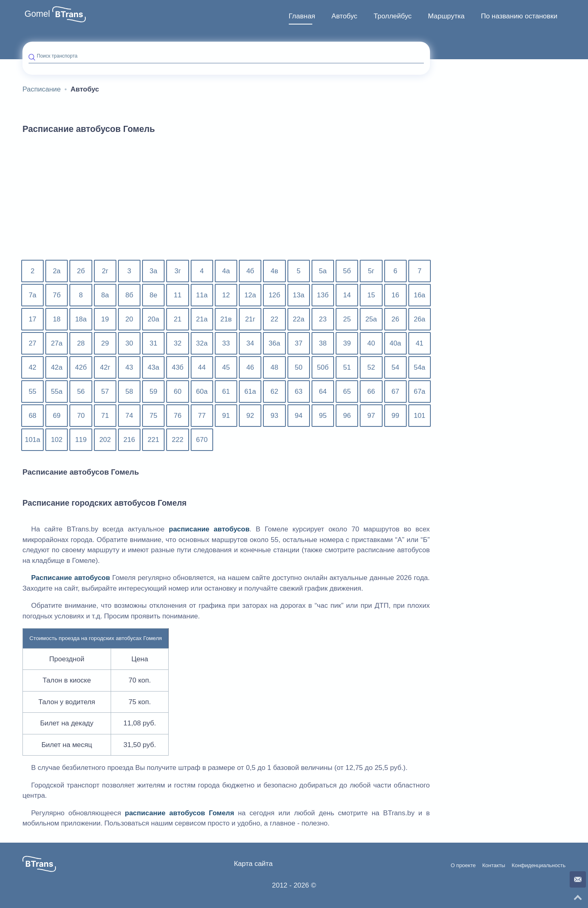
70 (81, 416)
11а (202, 295)
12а (250, 295)
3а (153, 271)
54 (395, 367)
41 (420, 343)
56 (81, 392)
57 (105, 392)
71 (105, 416)
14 (347, 295)
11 (178, 295)
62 (275, 392)
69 (57, 416)
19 (105, 319)
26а (419, 319)
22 (275, 319)
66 (371, 392)
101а (33, 440)
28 (81, 343)
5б (347, 271)
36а (274, 343)
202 (105, 440)
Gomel (37, 14)
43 (129, 367)
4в (275, 271)
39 (347, 343)
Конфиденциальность (539, 866)
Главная (302, 16)
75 (153, 416)
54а (419, 367)
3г (178, 271)
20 (129, 319)
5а (323, 271)
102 (57, 440)
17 (32, 319)
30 (129, 343)
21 (178, 319)
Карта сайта (253, 864)
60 (178, 392)
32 (178, 343)
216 (129, 440)
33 (226, 343)
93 (275, 416)
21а (202, 319)
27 (32, 343)
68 (32, 416)
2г (105, 271)
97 (371, 416)
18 (57, 319)
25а (371, 319)
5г (371, 271)
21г (250, 319)
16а (419, 295)
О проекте (463, 866)
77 (202, 416)
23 (323, 319)
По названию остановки (519, 16)
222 (178, 440)
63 (299, 392)
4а (226, 271)
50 (299, 367)
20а (154, 319)
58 (129, 392)
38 (323, 343)
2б (81, 271)
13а (298, 295)
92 (250, 416)
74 (129, 416)
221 (154, 440)
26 (395, 319)
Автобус (344, 16)
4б (250, 271)
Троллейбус (393, 16)
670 (202, 440)
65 (347, 392)
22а (298, 319)
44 (202, 367)
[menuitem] (302, 16)
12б (275, 295)
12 (226, 295)
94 (299, 416)
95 (323, 416)
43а (154, 367)
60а (202, 392)
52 (371, 367)
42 (32, 367)
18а (81, 319)
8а (105, 295)
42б (81, 367)
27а (57, 343)
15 (371, 295)
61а (250, 392)
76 (178, 416)
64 (323, 392)
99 (395, 416)
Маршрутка (446, 16)
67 (395, 392)
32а (202, 343)
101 (419, 416)
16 (395, 295)
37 (299, 343)
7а (32, 295)
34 (250, 343)
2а (57, 271)
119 (81, 440)
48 (275, 367)
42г (105, 367)
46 (250, 367)
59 (153, 392)
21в (226, 319)
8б (129, 295)
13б (323, 295)
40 (371, 343)
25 (347, 319)
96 (347, 416)
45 (226, 367)
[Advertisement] (226, 202)
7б (57, 295)
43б (178, 367)
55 (32, 392)
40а (395, 343)
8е (153, 295)
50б (323, 367)
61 (226, 392)
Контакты (494, 866)
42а (57, 367)
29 (105, 343)
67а (419, 392)
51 (347, 367)
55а (57, 392)
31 (153, 343)
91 (226, 416)
